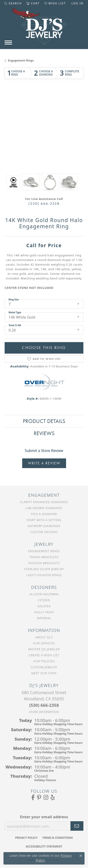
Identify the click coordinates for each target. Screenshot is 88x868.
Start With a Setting (44, 520)
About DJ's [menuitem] (44, 637)
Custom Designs (44, 532)
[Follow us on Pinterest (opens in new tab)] (39, 798)
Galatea (44, 606)
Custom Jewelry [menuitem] (44, 667)
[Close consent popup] (81, 856)
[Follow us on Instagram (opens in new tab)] (46, 798)
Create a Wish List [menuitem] (44, 655)
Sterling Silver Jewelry (44, 569)
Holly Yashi (44, 612)
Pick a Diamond (44, 514)
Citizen (44, 600)
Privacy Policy (26, 838)
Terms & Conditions (58, 838)
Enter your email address (44, 817)
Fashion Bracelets (44, 563)
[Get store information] (44, 712)
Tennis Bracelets (44, 557)
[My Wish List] (55, 3)
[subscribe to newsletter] (77, 826)
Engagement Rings (21, 60)
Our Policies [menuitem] (44, 661)
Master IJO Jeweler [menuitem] (44, 649)
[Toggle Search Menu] (13, 3)
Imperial (44, 618)
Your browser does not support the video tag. (44, 108)
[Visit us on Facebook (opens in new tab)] (33, 798)
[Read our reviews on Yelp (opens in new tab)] (53, 798)
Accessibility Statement (44, 846)
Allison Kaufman (44, 594)
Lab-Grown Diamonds (44, 508)
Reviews (44, 433)
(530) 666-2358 (44, 204)
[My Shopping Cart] (33, 3)
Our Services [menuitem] (44, 643)
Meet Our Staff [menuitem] (44, 673)
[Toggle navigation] (8, 43)
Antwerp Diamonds (44, 526)
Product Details (44, 421)
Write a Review (44, 463)
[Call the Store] (44, 705)
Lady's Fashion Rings (44, 575)
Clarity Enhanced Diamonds (44, 502)
